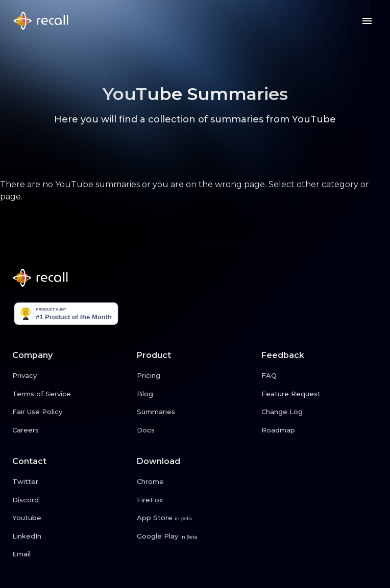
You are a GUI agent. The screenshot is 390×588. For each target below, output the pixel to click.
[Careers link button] (70, 430)
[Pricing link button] (195, 376)
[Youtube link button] (70, 518)
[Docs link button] (195, 430)
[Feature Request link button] (320, 394)
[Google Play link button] (195, 536)
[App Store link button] (195, 518)
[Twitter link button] (70, 482)
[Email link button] (70, 554)
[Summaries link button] (195, 412)
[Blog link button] (195, 394)
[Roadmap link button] (320, 430)
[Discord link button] (70, 500)
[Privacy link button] (70, 376)
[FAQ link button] (320, 376)
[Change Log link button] (320, 412)
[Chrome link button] (195, 482)
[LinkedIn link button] (70, 536)
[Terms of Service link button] (70, 394)
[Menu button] (367, 21)
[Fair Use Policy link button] (70, 412)
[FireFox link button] (195, 500)
